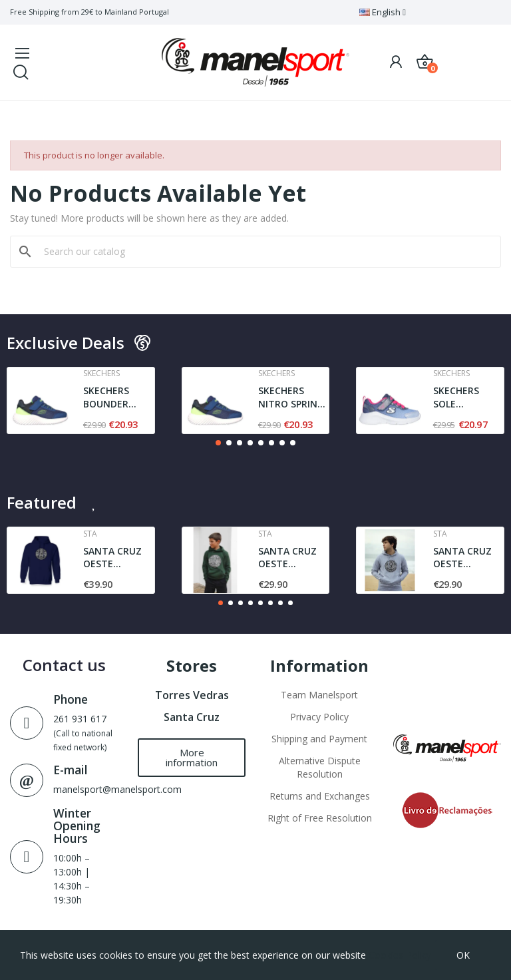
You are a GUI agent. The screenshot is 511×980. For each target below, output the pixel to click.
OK (463, 955)
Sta (90, 534)
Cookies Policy (400, 955)
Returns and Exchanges (320, 796)
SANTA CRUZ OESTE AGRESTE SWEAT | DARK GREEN (292, 558)
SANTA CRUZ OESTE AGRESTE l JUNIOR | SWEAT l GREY (465, 558)
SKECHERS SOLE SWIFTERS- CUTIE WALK (461, 397)
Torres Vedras (192, 695)
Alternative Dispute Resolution (320, 767)
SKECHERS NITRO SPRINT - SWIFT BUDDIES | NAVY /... (291, 397)
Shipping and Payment (319, 739)
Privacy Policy (319, 717)
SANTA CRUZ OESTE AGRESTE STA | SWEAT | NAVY (118, 558)
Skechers (101, 373)
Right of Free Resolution (320, 818)
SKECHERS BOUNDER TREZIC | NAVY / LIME (117, 397)
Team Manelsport (319, 695)
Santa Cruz (192, 717)
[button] (218, 443)
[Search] (263, 252)
